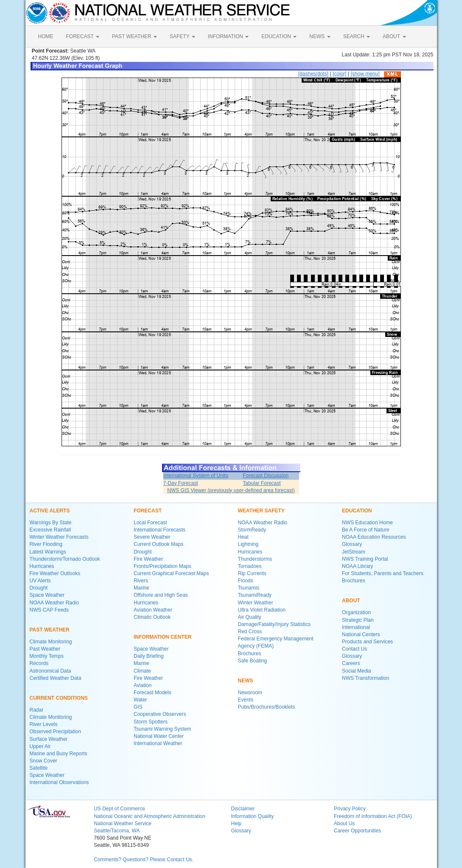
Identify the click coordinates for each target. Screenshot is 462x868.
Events (246, 700)
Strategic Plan (358, 620)
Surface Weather (49, 739)
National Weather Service (123, 823)
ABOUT (394, 36)
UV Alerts (40, 581)
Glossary (352, 544)
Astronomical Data (50, 671)
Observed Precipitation (55, 732)
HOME (46, 36)
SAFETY (182, 36)
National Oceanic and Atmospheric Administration (150, 816)
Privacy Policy (350, 809)
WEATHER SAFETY (261, 511)
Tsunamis (249, 588)
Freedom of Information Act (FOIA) (373, 816)
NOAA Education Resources (374, 537)
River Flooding (46, 544)
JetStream (354, 552)
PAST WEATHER (134, 36)
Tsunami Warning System (162, 729)
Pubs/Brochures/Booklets (267, 707)
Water (140, 700)
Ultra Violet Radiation (262, 610)
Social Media (357, 671)
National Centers (361, 634)
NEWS (320, 36)
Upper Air (40, 746)
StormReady (252, 530)
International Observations (59, 782)
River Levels (44, 724)
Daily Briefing (149, 656)
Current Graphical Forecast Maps (171, 573)
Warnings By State (51, 523)
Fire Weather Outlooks (55, 573)
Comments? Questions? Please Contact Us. (144, 860)
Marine (141, 588)
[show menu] (365, 74)
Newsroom (250, 693)
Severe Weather (152, 537)
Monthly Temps (47, 656)
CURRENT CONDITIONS (59, 698)
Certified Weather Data (56, 678)
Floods (246, 581)
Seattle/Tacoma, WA (117, 831)
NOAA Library (357, 566)
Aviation (143, 685)
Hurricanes (42, 566)
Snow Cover (43, 761)
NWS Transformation (365, 678)
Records (39, 663)
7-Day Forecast (181, 483)
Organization (356, 612)
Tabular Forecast (262, 483)
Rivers (141, 581)
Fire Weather (148, 559)
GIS (138, 707)
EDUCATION (279, 36)
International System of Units (196, 476)
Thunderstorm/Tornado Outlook (65, 559)
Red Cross (250, 632)
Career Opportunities (357, 831)
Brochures (250, 654)
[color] (340, 74)
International (356, 627)
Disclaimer (243, 809)
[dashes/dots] (313, 74)
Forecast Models (153, 693)
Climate (142, 671)
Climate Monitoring (51, 642)
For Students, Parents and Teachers (383, 573)
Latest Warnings (48, 552)
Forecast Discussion (266, 476)
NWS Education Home (367, 523)
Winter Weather (256, 603)
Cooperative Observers (160, 714)
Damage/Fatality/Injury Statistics (274, 624)
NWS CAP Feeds (49, 610)
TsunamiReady (255, 595)
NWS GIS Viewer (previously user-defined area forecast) (231, 490)
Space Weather (47, 595)
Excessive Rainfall (50, 530)
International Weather (158, 743)
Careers (351, 663)
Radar (37, 710)
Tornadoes (250, 566)
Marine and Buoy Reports (59, 754)
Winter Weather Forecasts (59, 537)
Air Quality (250, 617)
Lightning (248, 544)
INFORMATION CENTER (162, 637)
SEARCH (357, 36)
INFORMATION (228, 36)
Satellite (39, 768)
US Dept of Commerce (119, 809)
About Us (344, 823)
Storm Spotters (151, 722)
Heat (243, 537)
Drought (39, 588)
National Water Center (159, 736)
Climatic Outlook (152, 617)
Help (236, 823)
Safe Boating (253, 661)
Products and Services (367, 642)
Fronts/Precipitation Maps (162, 566)
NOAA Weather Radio (55, 603)
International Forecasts (160, 530)
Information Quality (252, 816)
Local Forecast (150, 523)
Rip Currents (252, 573)
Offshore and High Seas (161, 595)
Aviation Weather (153, 610)
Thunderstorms (255, 559)
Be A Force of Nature (365, 530)
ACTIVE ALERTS (50, 511)
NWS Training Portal (365, 559)
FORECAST (83, 36)
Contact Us (354, 649)
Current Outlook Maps (158, 544)
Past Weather (45, 649)
